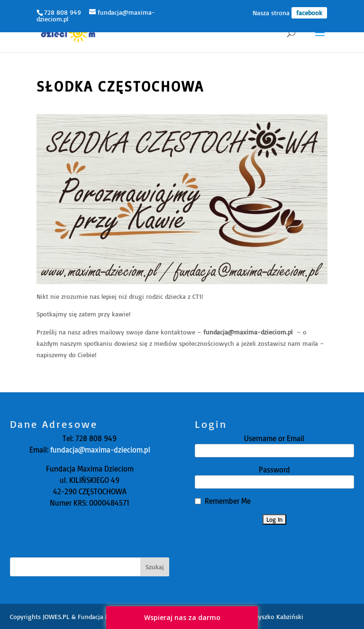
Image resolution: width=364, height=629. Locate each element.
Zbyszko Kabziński (278, 616)
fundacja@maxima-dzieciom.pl (99, 450)
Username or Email (274, 438)
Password (274, 470)
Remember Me (228, 501)
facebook (309, 13)
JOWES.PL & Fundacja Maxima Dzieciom (100, 616)
